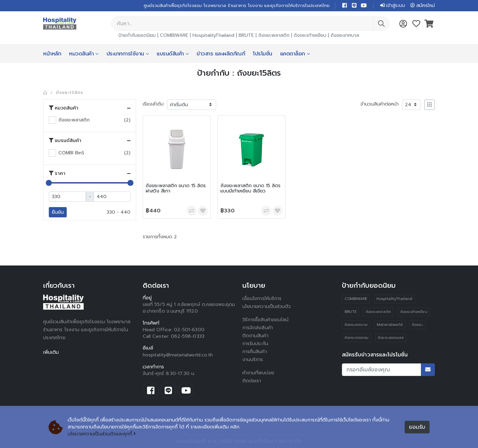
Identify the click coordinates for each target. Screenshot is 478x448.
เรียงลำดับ (153, 104)
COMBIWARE (174, 35)
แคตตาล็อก (293, 54)
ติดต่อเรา (252, 381)
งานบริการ (253, 360)
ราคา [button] (57, 174)
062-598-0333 (188, 336)
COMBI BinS (71, 153)
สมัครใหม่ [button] (423, 5)
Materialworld (390, 325)
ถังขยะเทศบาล (345, 35)
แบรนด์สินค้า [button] (65, 141)
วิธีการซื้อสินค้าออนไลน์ (265, 320)
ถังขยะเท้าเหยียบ (310, 35)
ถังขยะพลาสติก (274, 35)
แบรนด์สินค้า (170, 54)
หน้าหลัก (52, 54)
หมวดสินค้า (81, 54)
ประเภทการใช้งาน (125, 54)
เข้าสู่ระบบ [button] (393, 5)
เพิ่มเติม (51, 352)
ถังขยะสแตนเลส (391, 338)
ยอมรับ (417, 427)
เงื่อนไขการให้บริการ (262, 299)
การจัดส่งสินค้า (258, 328)
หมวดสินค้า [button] (64, 108)
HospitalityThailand (213, 35)
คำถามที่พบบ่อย (258, 373)
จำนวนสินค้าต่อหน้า (380, 104)
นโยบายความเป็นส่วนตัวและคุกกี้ (102, 434)
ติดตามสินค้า (255, 336)
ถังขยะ (417, 325)
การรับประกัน (255, 344)
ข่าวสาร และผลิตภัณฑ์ (221, 54)
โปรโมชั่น (263, 54)
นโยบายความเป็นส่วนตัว (267, 306)
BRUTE (246, 35)
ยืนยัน (58, 212)
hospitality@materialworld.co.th (178, 355)
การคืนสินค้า (255, 352)
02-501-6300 (189, 330)
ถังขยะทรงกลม (357, 338)
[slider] (49, 183)
